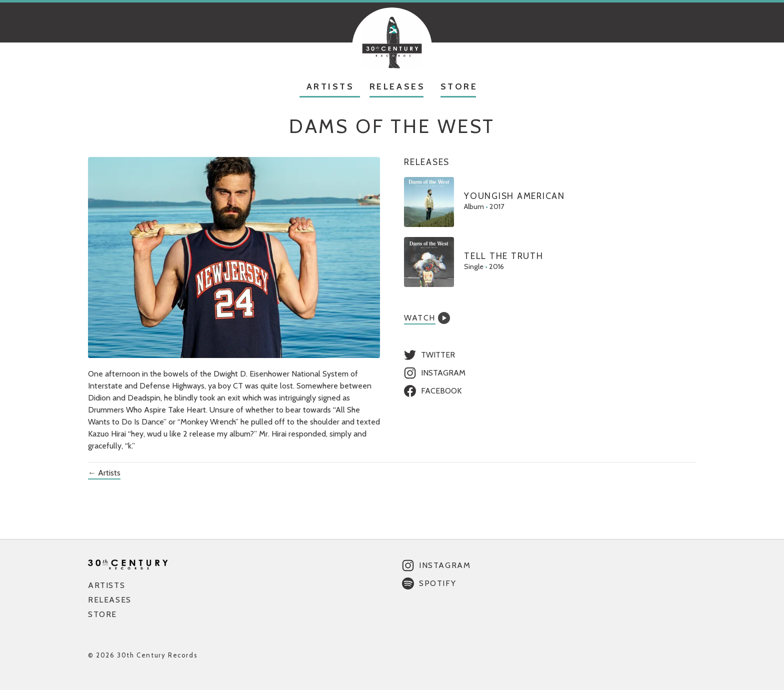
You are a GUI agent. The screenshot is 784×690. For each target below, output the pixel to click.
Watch (427, 318)
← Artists (104, 473)
